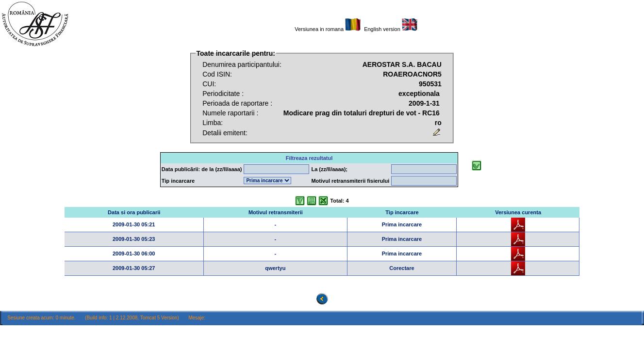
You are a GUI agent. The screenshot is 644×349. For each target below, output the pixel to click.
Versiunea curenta (518, 212)
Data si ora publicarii (134, 212)
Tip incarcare (402, 212)
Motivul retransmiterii (276, 212)
